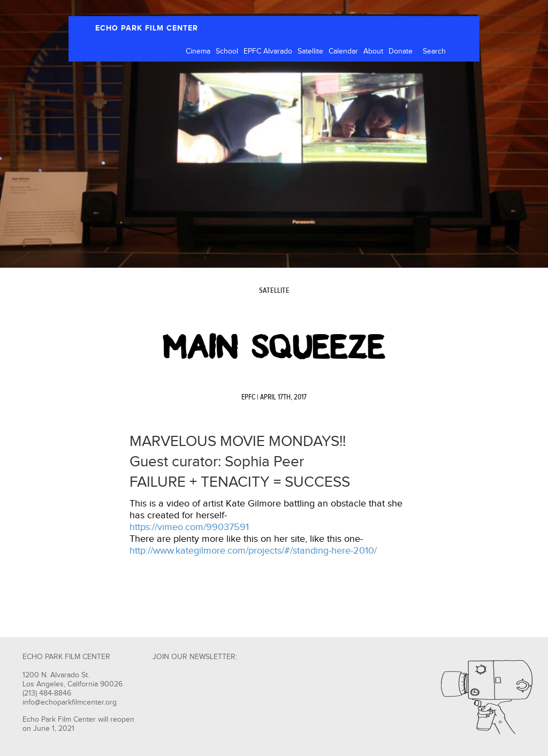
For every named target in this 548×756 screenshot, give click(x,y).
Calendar (343, 51)
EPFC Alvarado (268, 51)
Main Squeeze (274, 347)
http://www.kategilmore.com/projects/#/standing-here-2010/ (253, 551)
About (373, 51)
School (227, 51)
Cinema (198, 51)
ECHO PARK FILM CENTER (147, 28)
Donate (401, 51)
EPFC (248, 397)
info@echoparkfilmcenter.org (70, 702)
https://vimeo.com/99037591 (189, 527)
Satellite (310, 51)
